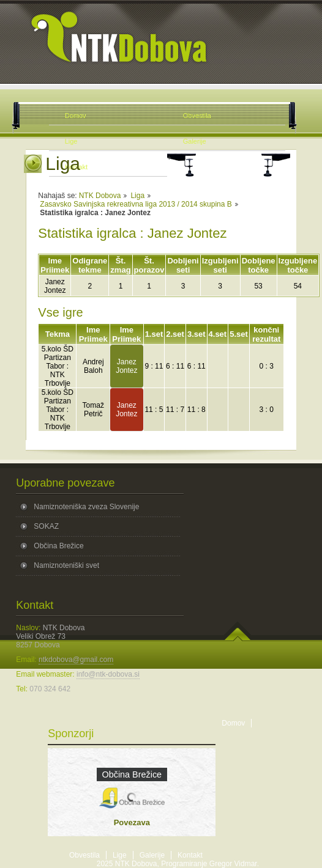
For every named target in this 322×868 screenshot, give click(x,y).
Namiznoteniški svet (66, 565)
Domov (233, 723)
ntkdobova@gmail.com (76, 660)
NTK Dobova (100, 196)
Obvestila (84, 855)
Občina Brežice (58, 546)
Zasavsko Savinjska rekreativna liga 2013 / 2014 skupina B (136, 204)
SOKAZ (46, 526)
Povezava (132, 822)
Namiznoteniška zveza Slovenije (86, 507)
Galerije (152, 855)
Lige (120, 855)
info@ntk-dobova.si (108, 674)
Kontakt (190, 855)
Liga (137, 196)
